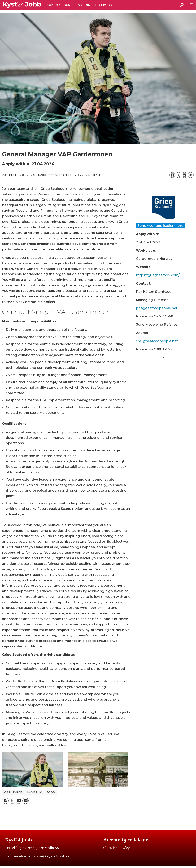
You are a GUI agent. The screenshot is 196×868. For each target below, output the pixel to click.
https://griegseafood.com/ (158, 275)
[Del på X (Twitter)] (178, 175)
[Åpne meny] (191, 5)
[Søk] (182, 5)
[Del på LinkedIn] (185, 175)
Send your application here (160, 226)
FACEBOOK (104, 5)
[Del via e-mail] (191, 175)
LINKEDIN (82, 5)
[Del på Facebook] (172, 175)
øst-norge (13, 792)
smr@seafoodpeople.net (157, 341)
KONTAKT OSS (58, 5)
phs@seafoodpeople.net (157, 308)
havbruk (35, 792)
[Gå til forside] (22, 5)
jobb (51, 792)
